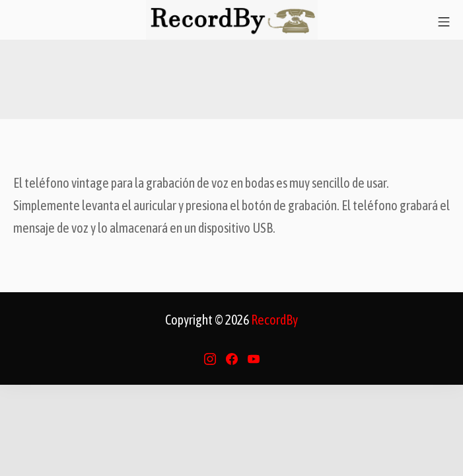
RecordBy (274, 320)
